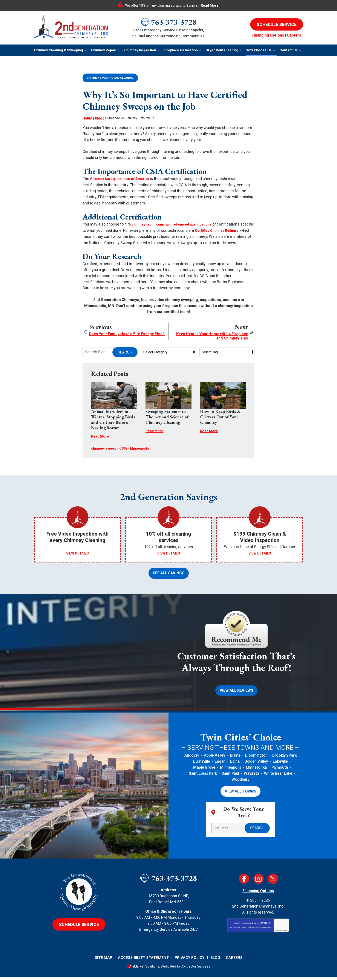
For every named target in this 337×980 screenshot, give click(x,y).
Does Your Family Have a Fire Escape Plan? (127, 339)
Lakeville (280, 765)
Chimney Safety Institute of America (122, 178)
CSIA (126, 453)
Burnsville (202, 765)
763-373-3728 (174, 22)
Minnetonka (256, 771)
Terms (285, 933)
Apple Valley (215, 759)
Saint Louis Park (203, 777)
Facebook (244, 882)
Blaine (235, 759)
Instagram (259, 882)
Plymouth (280, 771)
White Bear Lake (278, 777)
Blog (99, 118)
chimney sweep (105, 453)
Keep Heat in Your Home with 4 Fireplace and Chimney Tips (212, 341)
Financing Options (268, 35)
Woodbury (240, 783)
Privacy (278, 933)
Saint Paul (230, 777)
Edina (235, 765)
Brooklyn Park (284, 759)
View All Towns (240, 794)
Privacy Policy (246, 930)
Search (125, 357)
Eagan (220, 765)
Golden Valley (256, 765)
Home (87, 118)
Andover (192, 759)
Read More (210, 6)
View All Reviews (236, 694)
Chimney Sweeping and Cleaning (110, 78)
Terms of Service (261, 930)
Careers (294, 35)
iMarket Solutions (146, 969)
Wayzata (251, 777)
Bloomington (256, 759)
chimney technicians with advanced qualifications (176, 224)
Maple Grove (204, 771)
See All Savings (169, 578)
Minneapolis (144, 453)
